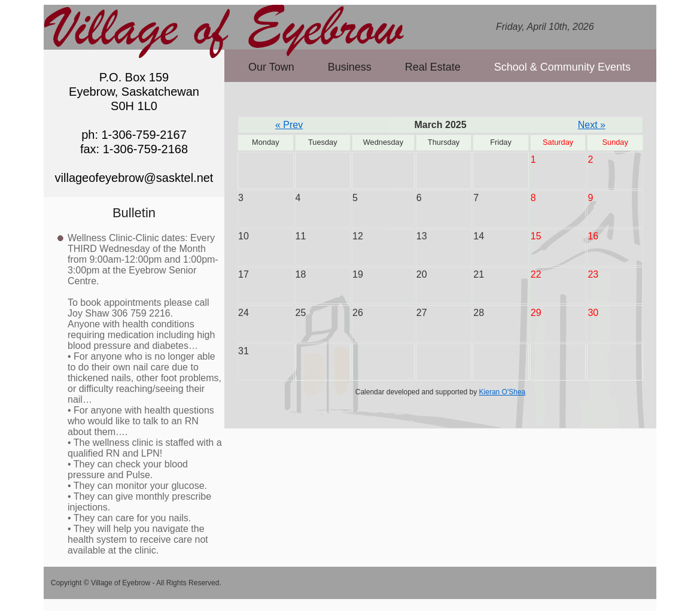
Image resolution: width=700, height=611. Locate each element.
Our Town (271, 67)
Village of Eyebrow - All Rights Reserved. (156, 583)
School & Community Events (562, 67)
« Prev (289, 125)
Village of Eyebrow (226, 26)
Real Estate (433, 67)
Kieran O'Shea (503, 392)
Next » (592, 125)
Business (350, 67)
